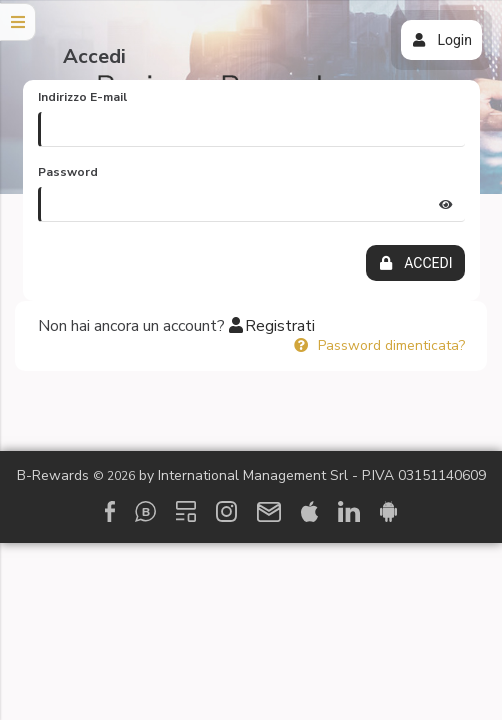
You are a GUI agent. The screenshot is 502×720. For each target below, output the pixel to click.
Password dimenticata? (378, 345)
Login (441, 40)
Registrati (272, 326)
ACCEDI (415, 263)
